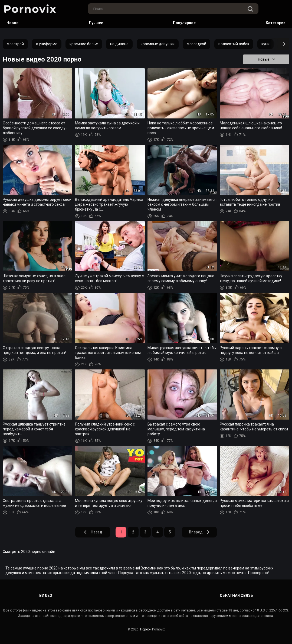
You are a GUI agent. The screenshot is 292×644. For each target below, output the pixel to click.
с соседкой (196, 44)
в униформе (47, 44)
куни (265, 44)
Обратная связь (236, 595)
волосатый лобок (234, 44)
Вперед (199, 532)
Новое (12, 23)
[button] (279, 44)
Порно (145, 629)
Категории (276, 23)
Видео (46, 595)
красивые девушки (158, 44)
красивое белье (84, 44)
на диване (119, 44)
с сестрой (15, 44)
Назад (93, 532)
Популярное (184, 23)
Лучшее (96, 23)
